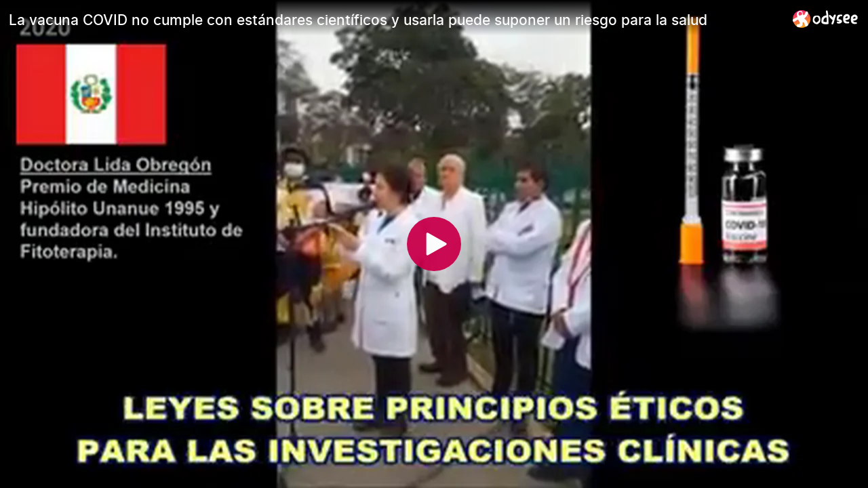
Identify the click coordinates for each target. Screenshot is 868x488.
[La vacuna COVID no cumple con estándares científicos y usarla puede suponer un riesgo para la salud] (395, 20)
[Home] (826, 19)
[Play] (434, 244)
